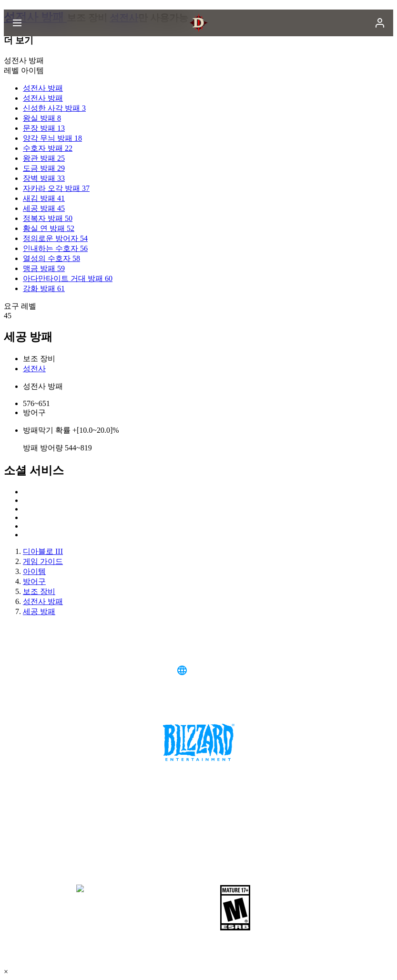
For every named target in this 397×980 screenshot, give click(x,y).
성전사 (34, 369)
